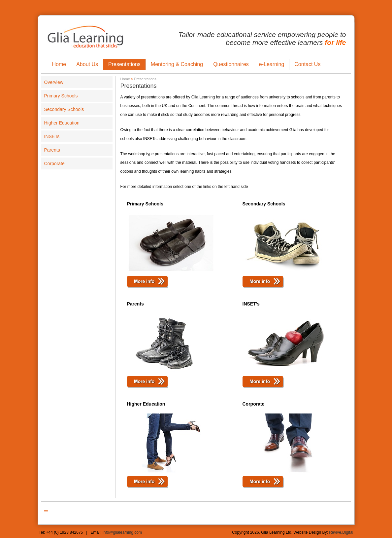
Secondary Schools (64, 109)
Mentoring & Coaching (177, 64)
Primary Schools (61, 96)
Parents (52, 150)
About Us (87, 64)
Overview (54, 82)
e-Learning (272, 64)
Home (59, 64)
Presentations (124, 64)
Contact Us (307, 64)
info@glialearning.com (122, 532)
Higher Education (62, 123)
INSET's (251, 304)
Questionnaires (231, 64)
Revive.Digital (341, 532)
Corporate (54, 163)
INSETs (52, 136)
